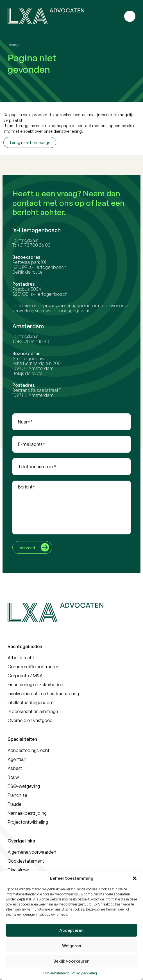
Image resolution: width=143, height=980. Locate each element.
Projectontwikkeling (28, 822)
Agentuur (17, 759)
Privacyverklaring (84, 973)
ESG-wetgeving (24, 786)
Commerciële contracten (33, 667)
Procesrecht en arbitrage (33, 711)
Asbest (15, 768)
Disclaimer (18, 870)
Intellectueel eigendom (31, 702)
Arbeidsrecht (21, 658)
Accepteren (71, 930)
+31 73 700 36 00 (35, 245)
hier (28, 306)
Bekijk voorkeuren (71, 961)
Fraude (14, 804)
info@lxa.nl (29, 240)
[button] (135, 878)
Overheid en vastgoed (30, 720)
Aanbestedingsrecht (29, 750)
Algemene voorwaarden (32, 852)
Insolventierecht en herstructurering (43, 693)
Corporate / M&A (25, 676)
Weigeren (72, 946)
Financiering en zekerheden (35, 685)
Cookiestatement (56, 973)
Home (12, 45)
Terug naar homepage (30, 142)
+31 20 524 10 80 (34, 341)
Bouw (13, 777)
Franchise (17, 795)
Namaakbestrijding (27, 813)
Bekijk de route (28, 272)
